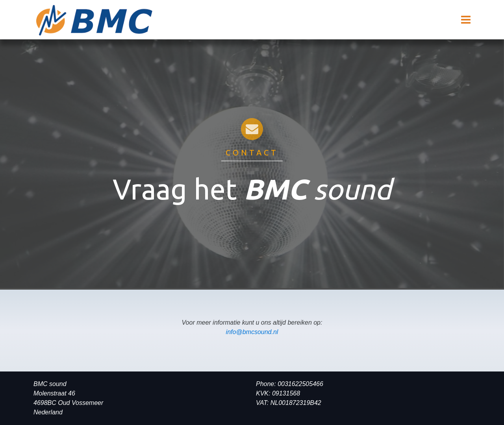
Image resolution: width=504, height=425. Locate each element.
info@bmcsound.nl (252, 332)
